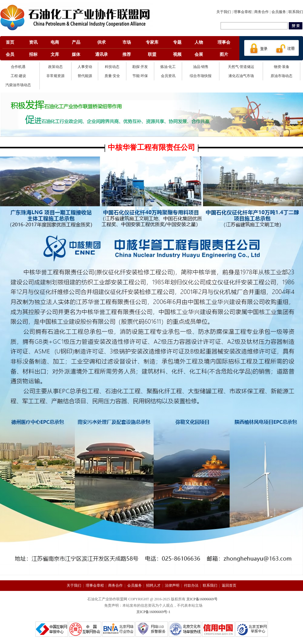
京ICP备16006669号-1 (153, 612)
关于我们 (224, 12)
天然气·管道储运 (241, 67)
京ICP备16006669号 (202, 599)
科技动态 (112, 67)
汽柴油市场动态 (18, 85)
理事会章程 (243, 12)
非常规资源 (55, 76)
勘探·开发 (140, 67)
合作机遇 (18, 67)
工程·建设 (18, 76)
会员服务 (279, 12)
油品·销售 (201, 67)
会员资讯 (168, 76)
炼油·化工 (168, 67)
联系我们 (296, 12)
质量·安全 (112, 76)
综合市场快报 (201, 76)
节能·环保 (140, 76)
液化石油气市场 (241, 76)
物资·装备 (282, 67)
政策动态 (55, 67)
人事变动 (85, 67)
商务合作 (261, 12)
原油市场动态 (281, 76)
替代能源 (85, 76)
